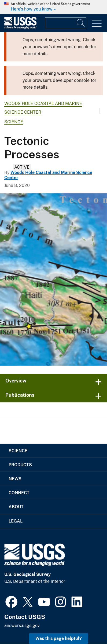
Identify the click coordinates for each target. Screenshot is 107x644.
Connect (19, 493)
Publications (20, 395)
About (16, 507)
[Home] (20, 28)
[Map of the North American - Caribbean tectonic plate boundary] (53, 280)
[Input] (66, 23)
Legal (16, 521)
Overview (16, 381)
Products (20, 465)
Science (14, 122)
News (15, 479)
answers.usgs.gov (22, 626)
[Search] (81, 23)
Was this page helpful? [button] (59, 638)
